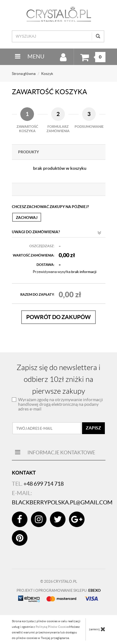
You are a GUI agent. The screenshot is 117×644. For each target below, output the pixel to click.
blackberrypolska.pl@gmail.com (62, 502)
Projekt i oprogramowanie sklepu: (59, 590)
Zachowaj (27, 218)
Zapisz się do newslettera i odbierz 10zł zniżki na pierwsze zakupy (58, 379)
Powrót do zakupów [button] (58, 317)
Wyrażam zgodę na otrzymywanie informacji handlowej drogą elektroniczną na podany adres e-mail (61, 404)
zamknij (97, 629)
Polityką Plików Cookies (52, 627)
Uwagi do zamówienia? (57, 233)
